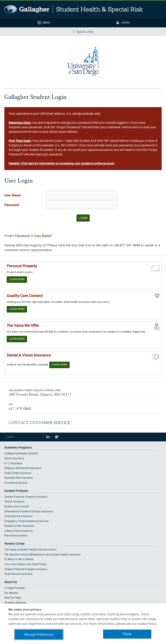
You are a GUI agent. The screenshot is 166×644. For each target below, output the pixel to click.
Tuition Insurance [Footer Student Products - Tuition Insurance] (14, 502)
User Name (42, 236)
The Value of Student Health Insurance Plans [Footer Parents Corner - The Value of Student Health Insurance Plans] (30, 550)
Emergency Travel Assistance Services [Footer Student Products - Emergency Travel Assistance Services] (26, 521)
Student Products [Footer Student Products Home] (16, 491)
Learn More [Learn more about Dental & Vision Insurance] (59, 365)
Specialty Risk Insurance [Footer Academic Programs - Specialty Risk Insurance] (18, 478)
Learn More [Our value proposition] (17, 339)
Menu (46, 23)
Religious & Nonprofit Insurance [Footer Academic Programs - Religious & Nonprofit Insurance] (23, 468)
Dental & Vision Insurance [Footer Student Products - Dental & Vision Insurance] (19, 526)
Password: (12, 205)
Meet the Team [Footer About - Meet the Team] (13, 598)
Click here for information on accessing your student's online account (67, 163)
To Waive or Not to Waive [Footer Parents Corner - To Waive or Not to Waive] (19, 559)
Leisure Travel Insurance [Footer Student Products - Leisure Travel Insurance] (18, 531)
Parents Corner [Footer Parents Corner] (14, 544)
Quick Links (85, 32)
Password (22, 236)
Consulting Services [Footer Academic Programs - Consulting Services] (16, 483)
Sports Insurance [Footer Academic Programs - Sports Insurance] (14, 459)
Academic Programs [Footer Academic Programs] (18, 448)
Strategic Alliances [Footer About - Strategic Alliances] (15, 603)
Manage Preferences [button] (39, 635)
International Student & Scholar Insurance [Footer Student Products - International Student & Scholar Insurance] (29, 512)
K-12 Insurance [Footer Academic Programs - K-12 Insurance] (13, 463)
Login (125, 23)
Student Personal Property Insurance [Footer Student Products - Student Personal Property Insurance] (26, 497)
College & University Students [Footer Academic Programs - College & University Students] (21, 454)
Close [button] (127, 634)
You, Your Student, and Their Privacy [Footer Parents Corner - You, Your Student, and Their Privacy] (26, 564)
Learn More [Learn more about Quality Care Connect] (17, 309)
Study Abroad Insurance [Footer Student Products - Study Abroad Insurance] (18, 516)
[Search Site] (24, 437)
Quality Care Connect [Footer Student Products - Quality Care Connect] (17, 507)
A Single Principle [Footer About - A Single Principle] (14, 588)
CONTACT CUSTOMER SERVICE (39, 422)
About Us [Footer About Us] (11, 582)
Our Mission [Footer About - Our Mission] (11, 593)
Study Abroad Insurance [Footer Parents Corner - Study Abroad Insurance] (18, 574)
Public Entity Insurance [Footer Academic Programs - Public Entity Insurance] (18, 473)
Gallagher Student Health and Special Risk (74, 9)
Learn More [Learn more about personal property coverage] (17, 279)
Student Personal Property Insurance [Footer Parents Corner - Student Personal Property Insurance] (26, 569)
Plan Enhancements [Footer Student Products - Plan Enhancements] (16, 536)
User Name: (13, 195)
